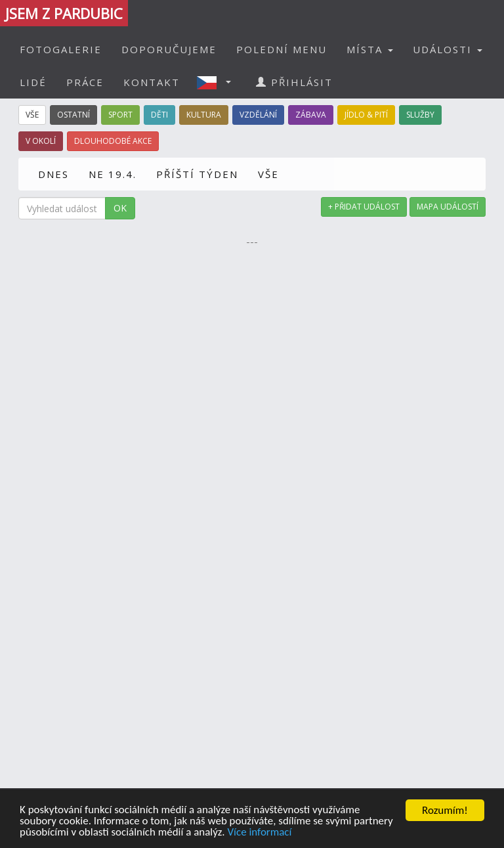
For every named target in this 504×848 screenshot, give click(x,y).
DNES (53, 174)
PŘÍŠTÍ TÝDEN (197, 174)
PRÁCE (85, 82)
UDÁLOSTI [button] (448, 49)
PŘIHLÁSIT (294, 82)
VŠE (268, 174)
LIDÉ (33, 82)
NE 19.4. (113, 174)
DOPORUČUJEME (169, 49)
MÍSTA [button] (370, 49)
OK (120, 208)
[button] (218, 82)
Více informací (261, 833)
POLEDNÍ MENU (282, 49)
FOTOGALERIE (61, 49)
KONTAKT (152, 82)
